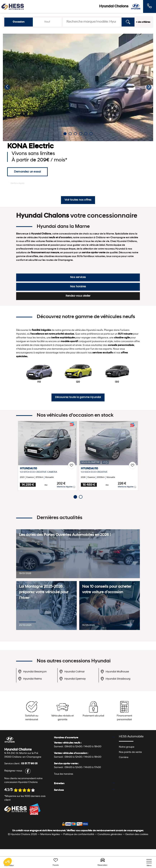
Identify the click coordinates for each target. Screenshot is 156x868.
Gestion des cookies (137, 834)
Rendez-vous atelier (78, 296)
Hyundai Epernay (72, 679)
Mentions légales (17, 183)
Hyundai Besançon (32, 672)
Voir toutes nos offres (78, 200)
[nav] (149, 863)
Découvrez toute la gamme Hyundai (78, 397)
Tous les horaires (64, 774)
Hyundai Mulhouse (115, 672)
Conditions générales (110, 834)
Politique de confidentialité (79, 834)
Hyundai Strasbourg (115, 679)
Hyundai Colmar (72, 672)
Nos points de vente (130, 752)
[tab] (84, 738)
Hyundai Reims (30, 679)
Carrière (124, 757)
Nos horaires (78, 287)
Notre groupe (127, 747)
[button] (7, 87)
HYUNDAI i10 (29, 469)
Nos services (78, 277)
